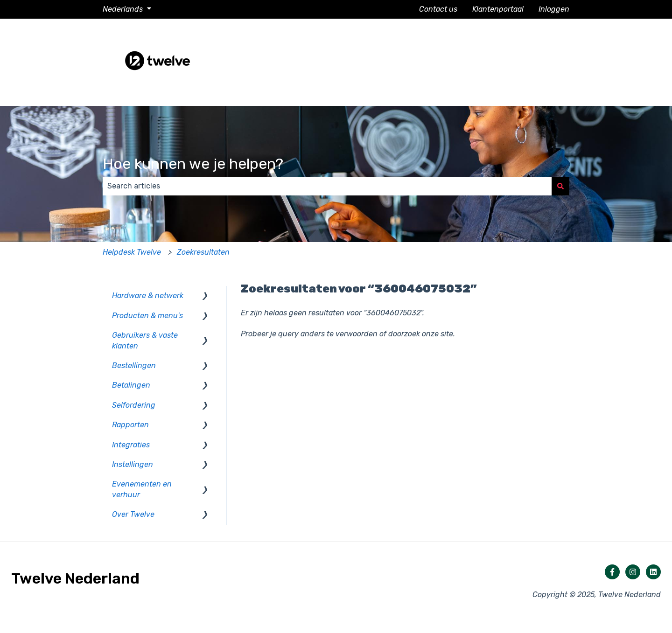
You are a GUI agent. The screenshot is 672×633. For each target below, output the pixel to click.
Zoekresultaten (203, 252)
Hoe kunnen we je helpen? (193, 164)
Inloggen (554, 9)
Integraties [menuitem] (131, 445)
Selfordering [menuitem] (134, 405)
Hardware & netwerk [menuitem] (148, 296)
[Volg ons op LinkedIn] (653, 572)
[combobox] (327, 186)
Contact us (438, 9)
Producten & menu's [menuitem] (147, 316)
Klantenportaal (498, 9)
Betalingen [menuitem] (131, 385)
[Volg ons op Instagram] (633, 572)
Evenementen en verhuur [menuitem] (142, 489)
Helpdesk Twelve (132, 252)
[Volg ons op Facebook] (612, 572)
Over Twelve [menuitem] (133, 514)
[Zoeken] (560, 186)
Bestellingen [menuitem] (134, 365)
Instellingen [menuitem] (133, 464)
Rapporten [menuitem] (130, 425)
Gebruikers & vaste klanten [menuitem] (145, 340)
